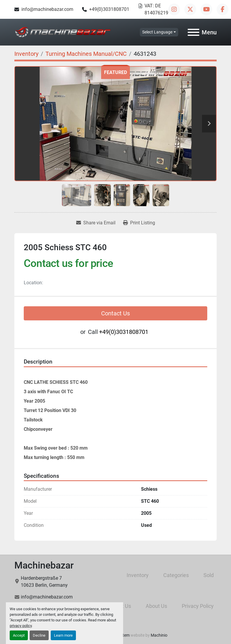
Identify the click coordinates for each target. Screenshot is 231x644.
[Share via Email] (96, 223)
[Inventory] (26, 54)
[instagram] (174, 9)
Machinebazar (44, 565)
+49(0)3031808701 (109, 9)
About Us (156, 606)
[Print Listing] (139, 223)
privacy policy (21, 626)
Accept (19, 635)
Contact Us (116, 313)
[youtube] (206, 9)
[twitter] (190, 9)
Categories (176, 575)
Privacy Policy (198, 606)
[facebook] (222, 9)
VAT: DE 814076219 (156, 9)
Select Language (157, 32)
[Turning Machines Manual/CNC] (86, 54)
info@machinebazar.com (47, 9)
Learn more (63, 635)
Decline (39, 635)
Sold (209, 575)
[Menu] (193, 32)
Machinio (159, 635)
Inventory (138, 575)
